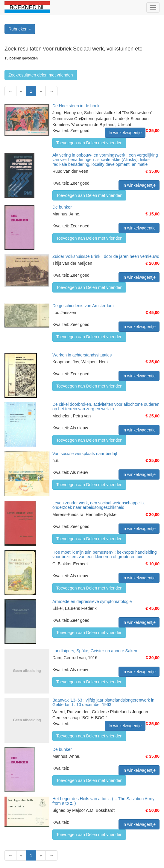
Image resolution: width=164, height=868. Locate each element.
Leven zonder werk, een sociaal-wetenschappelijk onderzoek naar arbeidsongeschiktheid (98, 505)
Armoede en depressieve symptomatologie (92, 601)
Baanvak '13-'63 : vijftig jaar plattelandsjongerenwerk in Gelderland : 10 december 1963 (103, 702)
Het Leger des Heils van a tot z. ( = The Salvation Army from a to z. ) (103, 801)
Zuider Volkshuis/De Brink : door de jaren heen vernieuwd (106, 256)
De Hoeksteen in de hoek (76, 106)
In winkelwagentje (125, 133)
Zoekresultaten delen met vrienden (41, 75)
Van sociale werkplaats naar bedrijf (85, 454)
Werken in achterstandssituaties (82, 355)
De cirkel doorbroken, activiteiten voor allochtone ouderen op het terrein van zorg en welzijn (106, 407)
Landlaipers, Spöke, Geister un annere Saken (95, 651)
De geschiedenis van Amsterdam (83, 306)
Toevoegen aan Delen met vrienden (89, 143)
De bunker (62, 207)
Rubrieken (20, 29)
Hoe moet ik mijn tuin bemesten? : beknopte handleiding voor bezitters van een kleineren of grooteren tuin (105, 554)
